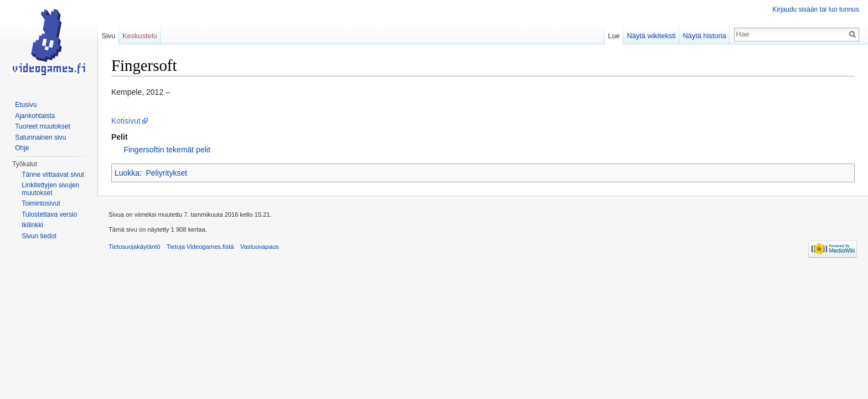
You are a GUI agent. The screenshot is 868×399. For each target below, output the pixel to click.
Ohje (22, 148)
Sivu (108, 36)
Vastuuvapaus (260, 247)
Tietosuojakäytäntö (135, 247)
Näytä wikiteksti (651, 36)
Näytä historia (704, 36)
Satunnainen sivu (40, 137)
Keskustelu (140, 36)
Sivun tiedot (39, 236)
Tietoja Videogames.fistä (200, 247)
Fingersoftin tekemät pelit (167, 150)
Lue (614, 36)
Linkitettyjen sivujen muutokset (50, 189)
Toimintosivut (41, 203)
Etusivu (26, 105)
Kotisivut (126, 121)
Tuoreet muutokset (43, 126)
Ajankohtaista (35, 116)
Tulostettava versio (49, 214)
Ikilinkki (32, 225)
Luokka (127, 173)
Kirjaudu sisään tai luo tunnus (816, 9)
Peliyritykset (166, 173)
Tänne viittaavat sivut (53, 175)
